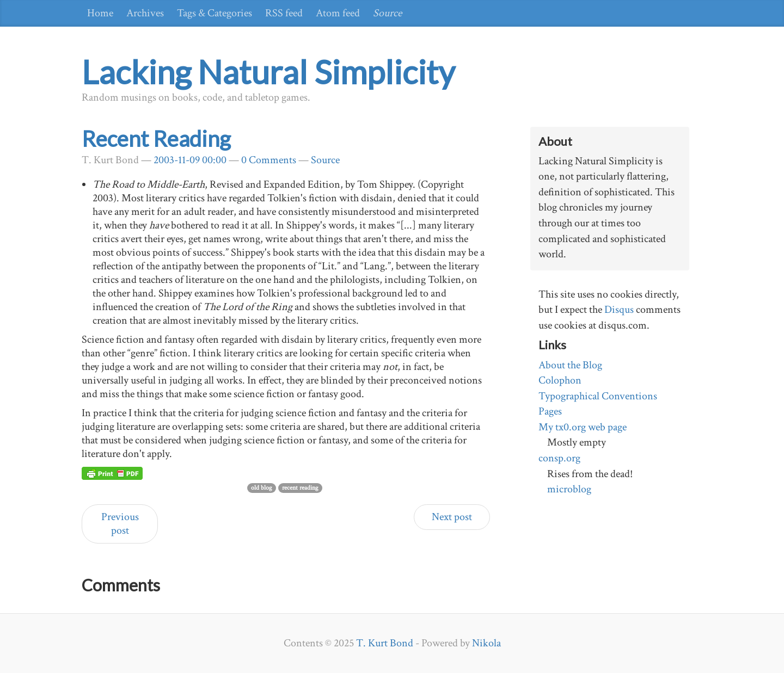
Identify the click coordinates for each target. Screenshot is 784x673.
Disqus (619, 310)
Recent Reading (156, 139)
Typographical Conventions (598, 396)
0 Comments (269, 160)
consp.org (559, 458)
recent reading (300, 488)
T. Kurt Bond (385, 643)
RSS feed (284, 13)
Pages (550, 411)
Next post (452, 517)
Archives (145, 13)
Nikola (486, 643)
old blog (262, 488)
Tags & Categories (215, 13)
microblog (569, 489)
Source (387, 13)
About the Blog (570, 365)
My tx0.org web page (583, 427)
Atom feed (338, 13)
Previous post (120, 524)
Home (100, 13)
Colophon (560, 380)
